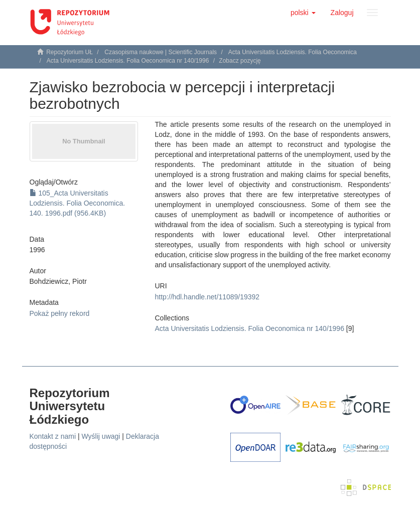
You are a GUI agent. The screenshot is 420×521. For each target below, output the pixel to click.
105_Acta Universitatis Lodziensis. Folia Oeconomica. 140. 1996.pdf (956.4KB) (78, 203)
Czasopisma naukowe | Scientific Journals (161, 52)
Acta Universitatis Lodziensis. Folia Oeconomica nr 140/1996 (128, 61)
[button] (303, 13)
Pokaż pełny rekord (60, 313)
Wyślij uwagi (101, 436)
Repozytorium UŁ (69, 52)
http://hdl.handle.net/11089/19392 (207, 297)
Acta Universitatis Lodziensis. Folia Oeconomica (293, 52)
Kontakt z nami (53, 436)
